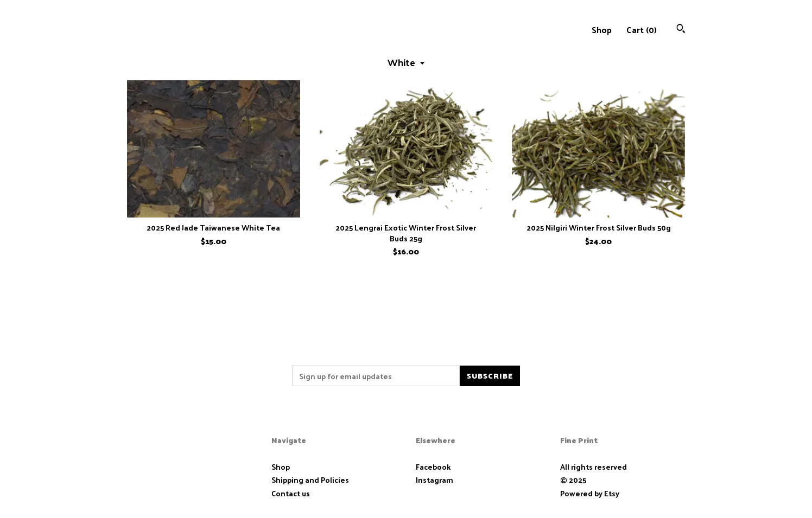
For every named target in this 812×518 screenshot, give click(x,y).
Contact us (291, 494)
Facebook (433, 467)
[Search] (681, 30)
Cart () (642, 30)
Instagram (434, 480)
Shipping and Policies (310, 480)
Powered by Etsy (590, 493)
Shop (602, 30)
